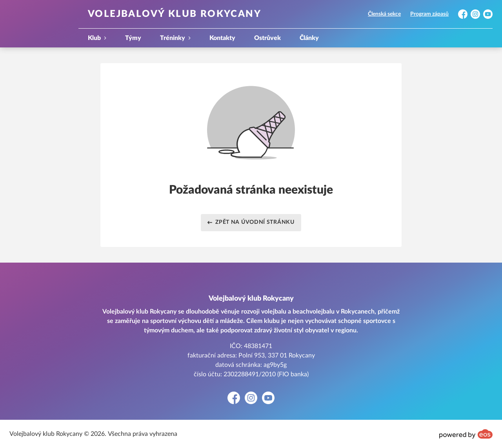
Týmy (133, 38)
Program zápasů (429, 14)
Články (309, 38)
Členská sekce (384, 14)
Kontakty (222, 38)
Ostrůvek (267, 38)
